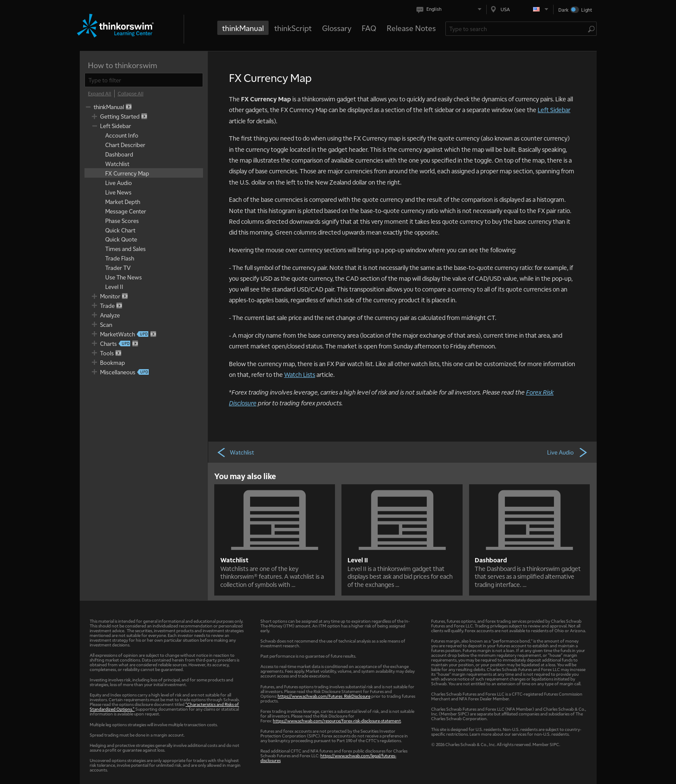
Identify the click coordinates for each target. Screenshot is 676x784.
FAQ (369, 28)
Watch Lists (300, 374)
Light (587, 10)
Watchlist (235, 452)
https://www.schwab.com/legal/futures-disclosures (328, 758)
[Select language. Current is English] (451, 9)
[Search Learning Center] (517, 29)
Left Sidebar (554, 110)
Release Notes (411, 28)
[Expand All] (100, 94)
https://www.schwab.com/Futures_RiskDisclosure (324, 696)
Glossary (337, 28)
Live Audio (568, 452)
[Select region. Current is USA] (520, 9)
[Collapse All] (131, 94)
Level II (358, 560)
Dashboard (491, 560)
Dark (563, 10)
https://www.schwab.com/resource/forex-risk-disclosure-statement (337, 720)
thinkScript (293, 28)
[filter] (144, 80)
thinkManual (243, 28)
